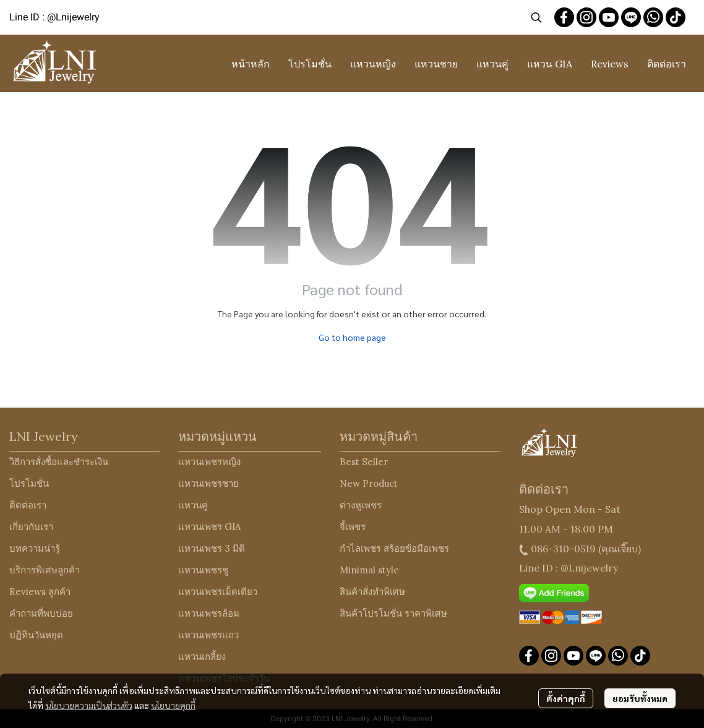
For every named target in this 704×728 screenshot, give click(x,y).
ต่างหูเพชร (361, 505)
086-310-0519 (563, 549)
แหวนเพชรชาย (208, 483)
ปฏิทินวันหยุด (36, 635)
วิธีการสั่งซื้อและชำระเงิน (59, 462)
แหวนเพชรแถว (208, 635)
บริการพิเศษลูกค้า (45, 570)
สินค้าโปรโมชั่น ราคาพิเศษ (393, 613)
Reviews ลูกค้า (40, 592)
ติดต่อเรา (28, 505)
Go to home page (352, 337)
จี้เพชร (353, 527)
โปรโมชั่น (29, 483)
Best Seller (364, 462)
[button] (536, 17)
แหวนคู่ (193, 505)
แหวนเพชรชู (203, 570)
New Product (369, 483)
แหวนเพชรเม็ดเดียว (218, 592)
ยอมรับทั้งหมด (640, 698)
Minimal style (369, 570)
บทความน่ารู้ (35, 548)
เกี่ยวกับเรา (31, 527)
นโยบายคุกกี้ (173, 705)
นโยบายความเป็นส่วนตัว (89, 705)
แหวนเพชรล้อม (209, 613)
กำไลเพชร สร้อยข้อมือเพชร (394, 548)
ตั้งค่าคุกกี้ (566, 698)
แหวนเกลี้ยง (202, 657)
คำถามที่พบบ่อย (41, 613)
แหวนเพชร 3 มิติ (212, 548)
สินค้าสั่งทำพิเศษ (372, 592)
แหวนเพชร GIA (209, 527)
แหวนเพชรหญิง (209, 462)
